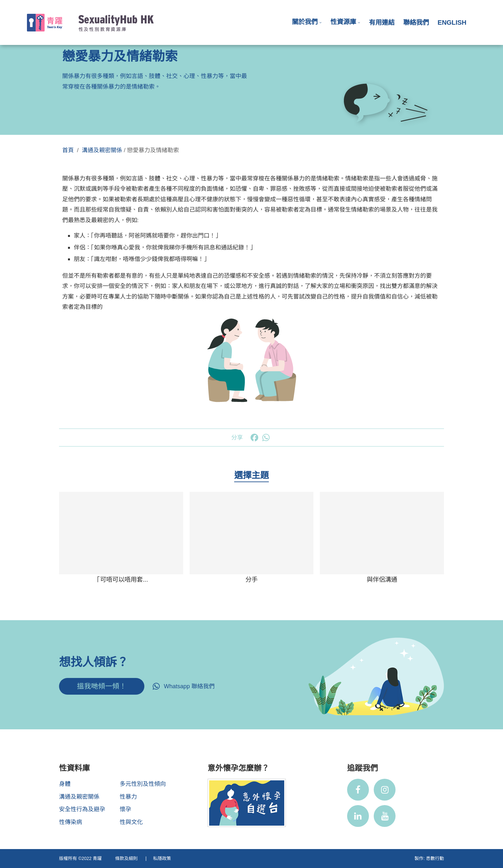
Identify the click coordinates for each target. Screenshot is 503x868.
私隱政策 (162, 858)
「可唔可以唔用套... (121, 579)
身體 (65, 784)
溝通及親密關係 (102, 150)
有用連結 (382, 22)
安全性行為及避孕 (82, 809)
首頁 (68, 150)
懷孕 (125, 809)
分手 (251, 579)
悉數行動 (435, 858)
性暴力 (128, 797)
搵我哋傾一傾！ (102, 686)
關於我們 (305, 22)
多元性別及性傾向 (143, 784)
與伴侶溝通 (382, 579)
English (452, 22)
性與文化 (131, 822)
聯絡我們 (416, 22)
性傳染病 (71, 822)
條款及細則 (127, 858)
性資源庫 (343, 22)
